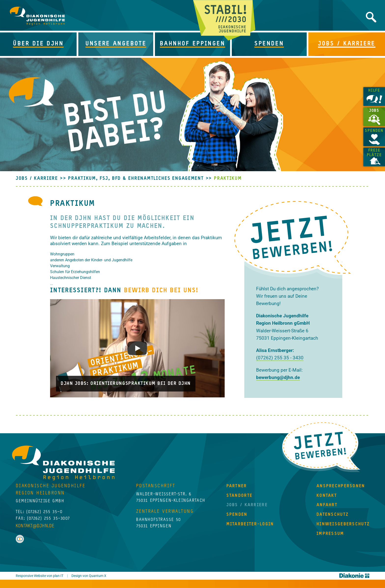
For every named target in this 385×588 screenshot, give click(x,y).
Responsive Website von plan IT (40, 576)
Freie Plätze (374, 153)
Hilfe (374, 91)
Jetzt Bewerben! (321, 447)
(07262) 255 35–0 (44, 512)
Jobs (374, 111)
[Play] (137, 348)
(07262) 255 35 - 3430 (280, 358)
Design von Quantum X (89, 576)
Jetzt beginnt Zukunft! (224, 20)
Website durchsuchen (371, 17)
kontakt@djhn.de (35, 526)
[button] (39, 44)
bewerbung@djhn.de (278, 377)
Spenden (374, 131)
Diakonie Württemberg (354, 576)
